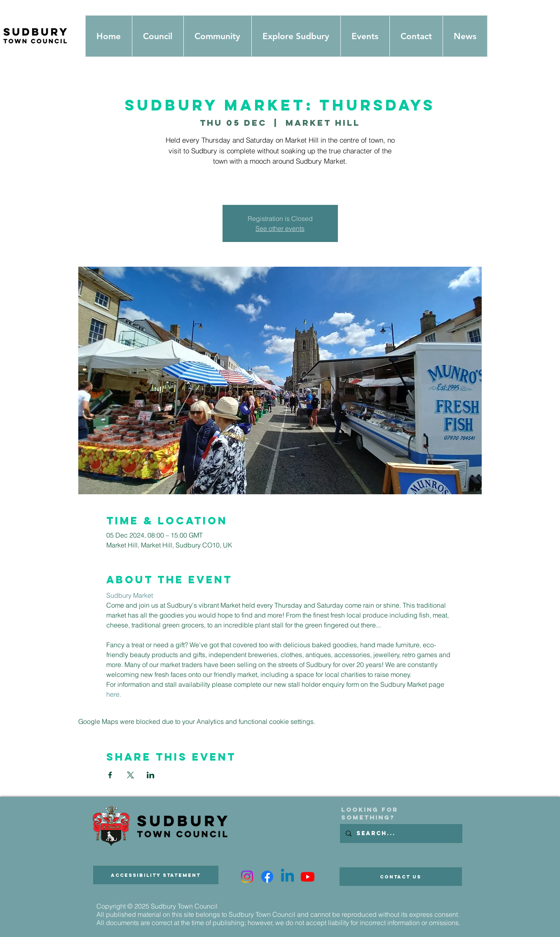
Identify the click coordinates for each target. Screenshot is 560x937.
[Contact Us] (401, 877)
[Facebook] (267, 877)
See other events (280, 228)
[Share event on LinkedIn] (151, 775)
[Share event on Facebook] (110, 775)
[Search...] (401, 834)
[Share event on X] (130, 775)
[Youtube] (308, 877)
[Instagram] (247, 877)
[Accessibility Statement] (156, 875)
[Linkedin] (287, 877)
